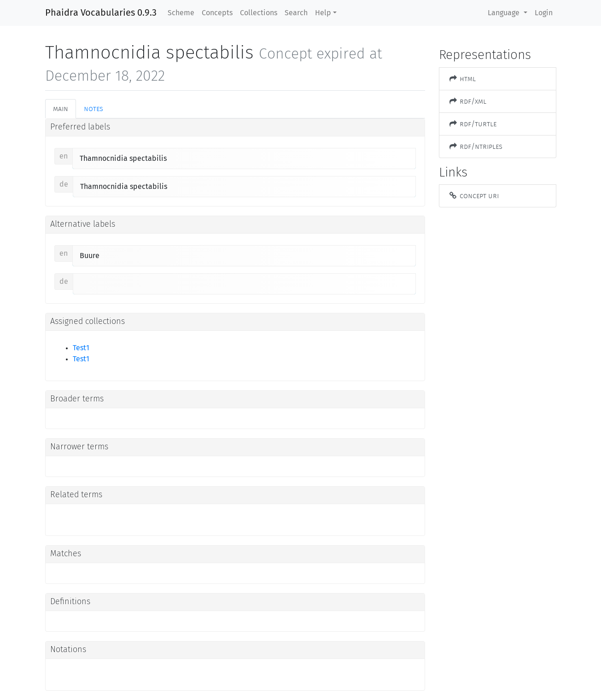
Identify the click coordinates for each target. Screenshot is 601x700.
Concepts (217, 13)
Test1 (81, 348)
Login (544, 13)
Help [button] (323, 13)
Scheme (181, 13)
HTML (462, 79)
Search (296, 13)
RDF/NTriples (476, 146)
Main (61, 109)
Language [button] (505, 13)
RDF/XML (468, 101)
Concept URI (474, 196)
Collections (259, 13)
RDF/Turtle (473, 124)
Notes (93, 109)
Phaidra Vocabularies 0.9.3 (101, 13)
